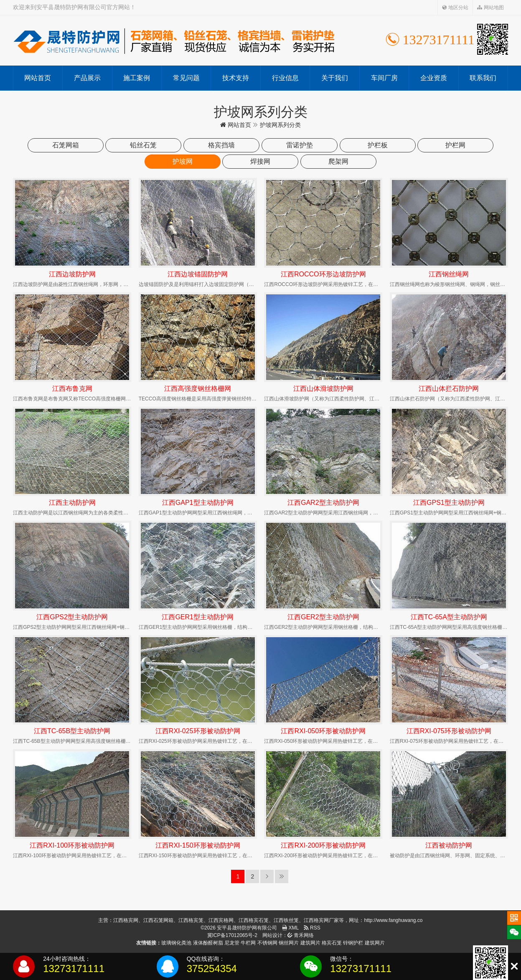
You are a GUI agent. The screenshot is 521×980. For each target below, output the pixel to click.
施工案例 (137, 78)
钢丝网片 (289, 943)
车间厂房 (384, 78)
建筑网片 (310, 943)
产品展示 (87, 78)
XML (290, 928)
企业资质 (434, 78)
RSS (312, 928)
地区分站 (455, 8)
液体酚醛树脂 (208, 943)
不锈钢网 (267, 943)
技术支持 (236, 78)
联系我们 (483, 78)
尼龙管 (232, 943)
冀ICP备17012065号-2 (232, 935)
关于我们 (335, 78)
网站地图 (490, 8)
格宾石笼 (332, 943)
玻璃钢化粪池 (176, 943)
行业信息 (285, 78)
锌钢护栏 (353, 943)
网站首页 (38, 78)
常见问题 (186, 78)
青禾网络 (301, 935)
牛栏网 (248, 943)
